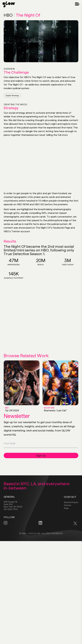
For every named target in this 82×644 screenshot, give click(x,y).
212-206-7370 (11, 509)
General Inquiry (71, 502)
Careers (67, 505)
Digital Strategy (12, 96)
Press (66, 508)
